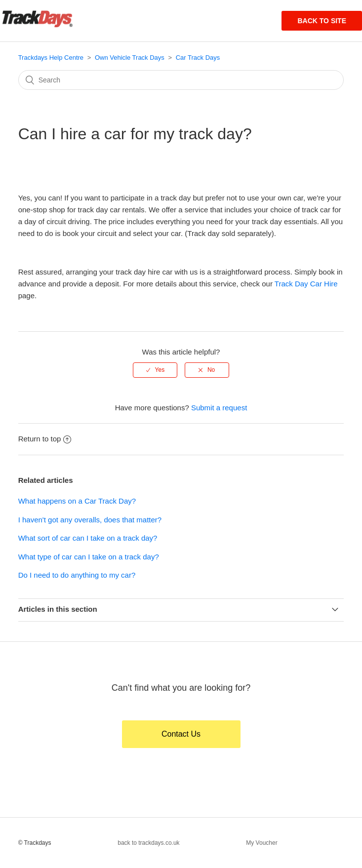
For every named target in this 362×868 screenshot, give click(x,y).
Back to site (322, 21)
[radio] (155, 370)
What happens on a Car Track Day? (77, 501)
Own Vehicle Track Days (130, 58)
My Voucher (261, 843)
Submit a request (219, 408)
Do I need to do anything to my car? (77, 575)
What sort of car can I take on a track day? (88, 538)
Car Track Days (198, 58)
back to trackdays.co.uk (148, 843)
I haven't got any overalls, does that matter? (90, 520)
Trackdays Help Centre (51, 58)
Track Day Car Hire (306, 284)
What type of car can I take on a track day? (89, 557)
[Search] (181, 80)
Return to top (45, 439)
